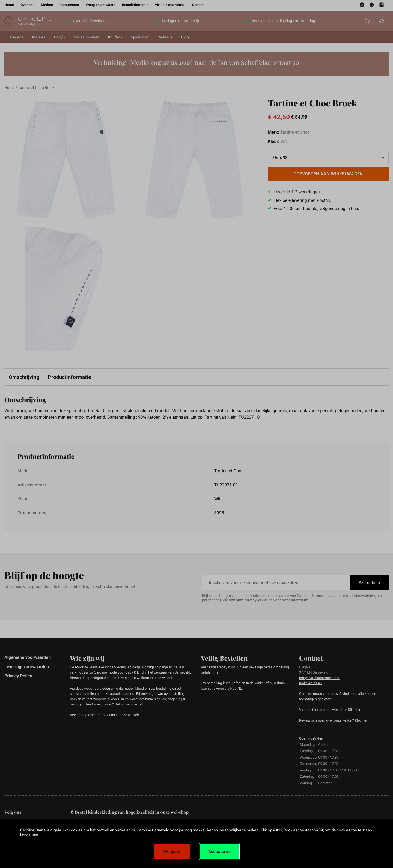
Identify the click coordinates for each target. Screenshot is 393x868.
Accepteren (219, 852)
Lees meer (29, 835)
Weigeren (172, 852)
